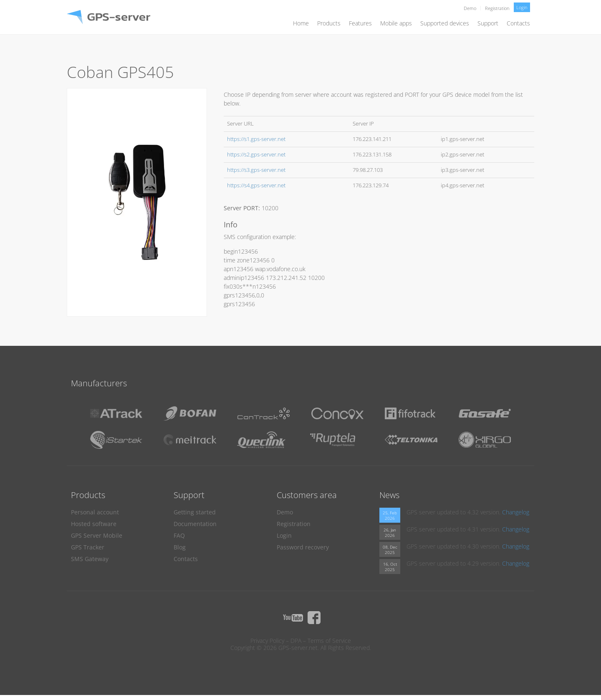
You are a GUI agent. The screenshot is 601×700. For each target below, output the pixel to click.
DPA (296, 641)
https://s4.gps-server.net (256, 185)
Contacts (518, 23)
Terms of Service (329, 641)
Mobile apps (396, 23)
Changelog (516, 512)
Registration (497, 8)
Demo (470, 8)
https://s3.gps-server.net (256, 170)
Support (488, 23)
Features (360, 23)
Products (329, 23)
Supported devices (445, 23)
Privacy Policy (267, 641)
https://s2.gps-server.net (256, 155)
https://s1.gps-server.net (256, 139)
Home (301, 23)
